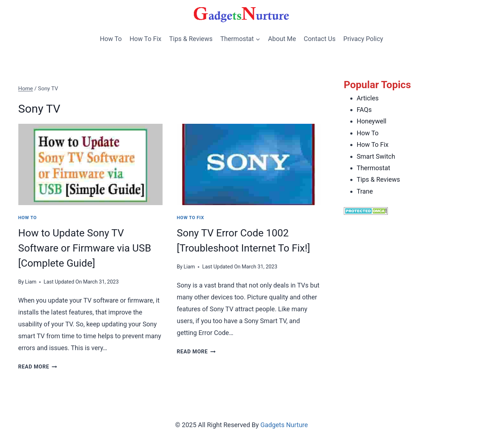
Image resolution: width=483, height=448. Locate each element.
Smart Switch (376, 156)
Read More (38, 367)
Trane (365, 191)
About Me (282, 39)
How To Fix (145, 39)
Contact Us (320, 39)
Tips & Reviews (191, 39)
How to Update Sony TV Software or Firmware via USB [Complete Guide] (85, 248)
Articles (368, 98)
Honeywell (372, 121)
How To (111, 39)
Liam (31, 282)
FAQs (364, 110)
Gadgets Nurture (284, 425)
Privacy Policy (363, 39)
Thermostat (373, 168)
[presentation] (90, 164)
